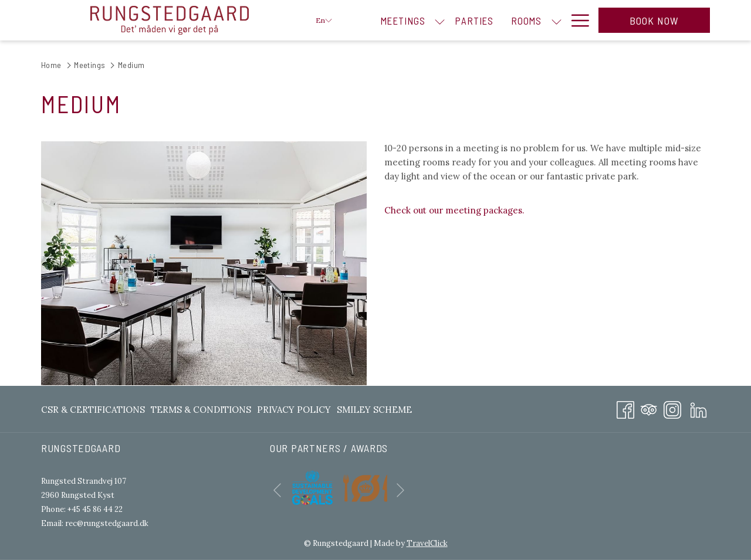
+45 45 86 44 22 (95, 509)
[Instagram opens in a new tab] (672, 408)
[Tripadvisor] (649, 408)
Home (51, 65)
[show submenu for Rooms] (557, 20)
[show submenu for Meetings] (440, 20)
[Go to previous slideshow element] (277, 490)
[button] (204, 263)
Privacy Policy (294, 410)
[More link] (576, 20)
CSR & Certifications (93, 410)
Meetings (89, 65)
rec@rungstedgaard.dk (107, 523)
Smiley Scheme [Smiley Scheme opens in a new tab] (374, 412)
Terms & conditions (201, 410)
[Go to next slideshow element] (400, 490)
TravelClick (427, 543)
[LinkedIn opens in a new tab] (698, 408)
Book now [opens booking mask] (654, 21)
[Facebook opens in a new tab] (625, 408)
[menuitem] (403, 20)
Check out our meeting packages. (454, 210)
